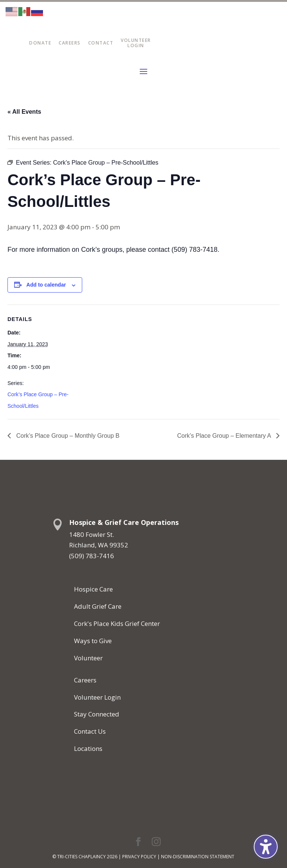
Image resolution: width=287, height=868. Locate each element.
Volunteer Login (97, 697)
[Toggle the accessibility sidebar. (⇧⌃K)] (266, 847)
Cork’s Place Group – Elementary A (225, 436)
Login (136, 45)
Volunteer (136, 40)
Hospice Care (93, 589)
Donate (40, 43)
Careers (70, 43)
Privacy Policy (139, 857)
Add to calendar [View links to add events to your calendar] (46, 285)
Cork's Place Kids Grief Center (117, 624)
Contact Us (90, 731)
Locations (88, 748)
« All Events (24, 112)
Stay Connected (97, 714)
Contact (101, 43)
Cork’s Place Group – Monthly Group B (67, 436)
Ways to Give (93, 641)
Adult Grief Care (98, 606)
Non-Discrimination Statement (198, 857)
